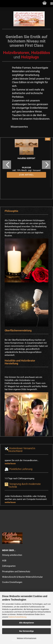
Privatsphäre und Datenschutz (16, 572)
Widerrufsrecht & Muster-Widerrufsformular (22, 577)
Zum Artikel (26, 175)
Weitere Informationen (27, 638)
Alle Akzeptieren (26, 623)
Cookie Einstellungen (12, 582)
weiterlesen (10, 464)
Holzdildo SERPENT (26, 158)
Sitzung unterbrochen (12, 555)
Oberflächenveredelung (18, 330)
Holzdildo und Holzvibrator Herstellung (20, 362)
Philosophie (11, 211)
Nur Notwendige (26, 631)
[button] (7, 165)
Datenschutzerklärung (17, 617)
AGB (4, 561)
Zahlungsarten (9, 566)
